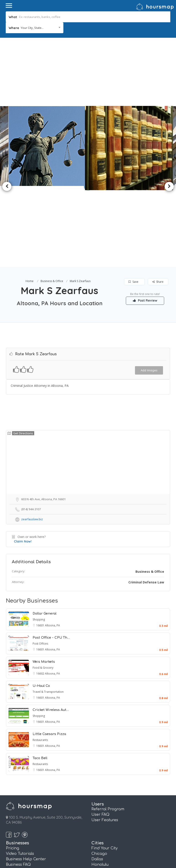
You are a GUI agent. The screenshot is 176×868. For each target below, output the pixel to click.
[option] (48, 146)
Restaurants (40, 659)
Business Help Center (26, 779)
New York (100, 806)
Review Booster (20, 811)
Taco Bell (40, 678)
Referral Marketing (24, 806)
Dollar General (45, 533)
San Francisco (105, 828)
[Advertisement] (88, 72)
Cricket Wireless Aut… (51, 629)
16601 (41, 545)
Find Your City (105, 768)
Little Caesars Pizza (49, 654)
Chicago (99, 773)
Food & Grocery (43, 587)
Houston (100, 790)
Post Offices (40, 563)
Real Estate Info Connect (29, 795)
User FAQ (100, 734)
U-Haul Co (41, 605)
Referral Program (108, 729)
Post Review (145, 220)
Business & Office (52, 201)
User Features (105, 740)
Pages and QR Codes (26, 817)
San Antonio (103, 822)
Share (158, 201)
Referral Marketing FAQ (28, 790)
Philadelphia (103, 811)
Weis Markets (44, 581)
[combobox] (35, 28)
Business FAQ (18, 784)
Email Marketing (21, 800)
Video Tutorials (20, 773)
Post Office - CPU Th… (51, 557)
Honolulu (100, 784)
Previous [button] (7, 146)
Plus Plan (14, 828)
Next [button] (169, 146)
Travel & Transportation (48, 611)
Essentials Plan (20, 822)
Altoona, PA (52, 545)
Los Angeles (103, 800)
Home (30, 201)
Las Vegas (101, 795)
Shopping (39, 539)
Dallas (97, 779)
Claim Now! (23, 461)
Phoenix (99, 817)
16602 (41, 593)
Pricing (13, 768)
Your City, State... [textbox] (32, 28)
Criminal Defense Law (146, 502)
